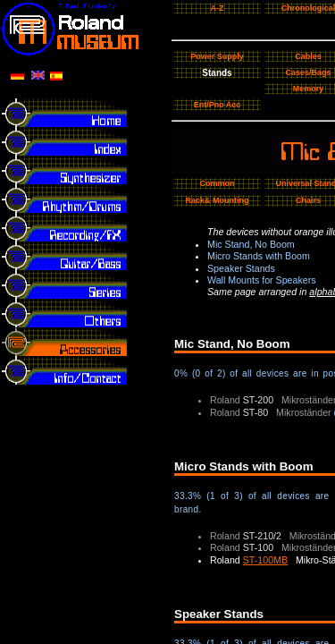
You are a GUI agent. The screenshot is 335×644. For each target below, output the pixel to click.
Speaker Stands (241, 268)
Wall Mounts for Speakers (262, 280)
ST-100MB (265, 560)
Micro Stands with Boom (259, 256)
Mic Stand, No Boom (251, 244)
